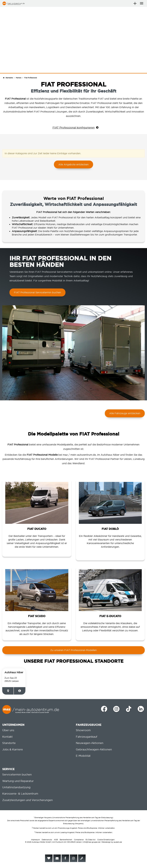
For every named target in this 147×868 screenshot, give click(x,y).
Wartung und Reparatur (18, 781)
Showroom (83, 730)
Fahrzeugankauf (87, 737)
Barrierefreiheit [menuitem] (66, 840)
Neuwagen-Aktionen (90, 743)
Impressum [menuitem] (35, 840)
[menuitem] (49, 858)
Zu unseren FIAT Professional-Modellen (73, 650)
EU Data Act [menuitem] (90, 840)
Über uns (8, 730)
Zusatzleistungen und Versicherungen (27, 800)
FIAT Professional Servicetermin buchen (37, 292)
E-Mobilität (83, 756)
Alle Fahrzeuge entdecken (125, 413)
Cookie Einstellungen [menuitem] (106, 840)
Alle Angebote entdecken (73, 164)
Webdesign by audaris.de (112, 842)
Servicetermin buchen (17, 775)
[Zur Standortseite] (20, 691)
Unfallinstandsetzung (16, 787)
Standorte (9, 743)
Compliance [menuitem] (79, 840)
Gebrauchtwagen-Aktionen (94, 749)
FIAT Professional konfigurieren (74, 128)
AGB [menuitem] (56, 840)
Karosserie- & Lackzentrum (20, 794)
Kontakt (7, 737)
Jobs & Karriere (13, 749)
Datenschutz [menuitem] (47, 840)
